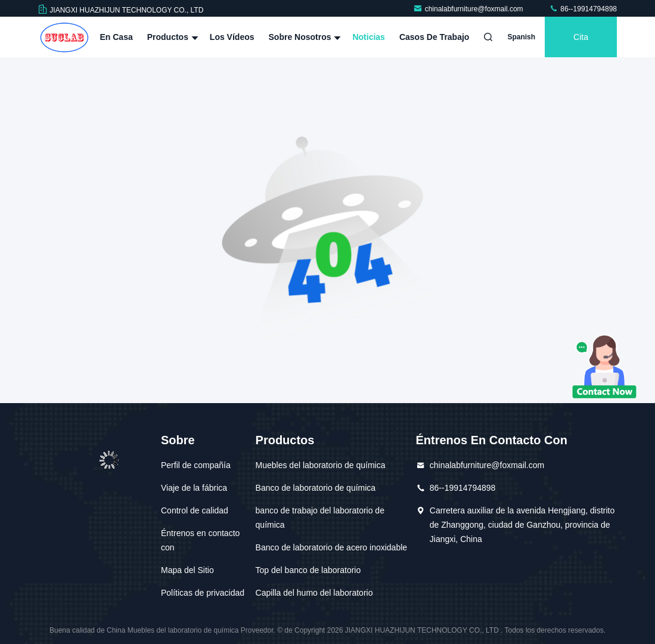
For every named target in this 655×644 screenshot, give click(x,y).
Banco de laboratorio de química (316, 488)
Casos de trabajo (434, 37)
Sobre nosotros (304, 37)
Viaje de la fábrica (194, 488)
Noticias (368, 37)
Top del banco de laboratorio (308, 570)
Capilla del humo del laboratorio (314, 593)
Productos (171, 37)
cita (581, 37)
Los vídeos (232, 37)
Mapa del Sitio (187, 570)
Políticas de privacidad (203, 593)
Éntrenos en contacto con (200, 540)
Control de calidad (195, 510)
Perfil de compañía (196, 465)
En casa (116, 37)
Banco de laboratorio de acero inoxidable (332, 547)
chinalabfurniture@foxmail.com (469, 9)
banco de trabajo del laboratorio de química (320, 518)
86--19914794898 (583, 9)
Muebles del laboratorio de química (321, 465)
